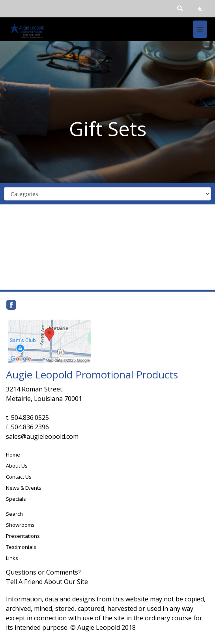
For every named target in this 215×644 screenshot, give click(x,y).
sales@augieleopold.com (42, 436)
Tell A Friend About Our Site (47, 582)
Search (14, 514)
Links (12, 558)
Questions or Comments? (43, 572)
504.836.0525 (30, 417)
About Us (17, 466)
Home (13, 455)
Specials (16, 499)
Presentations (23, 536)
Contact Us (19, 477)
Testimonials (21, 547)
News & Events (24, 488)
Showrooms (20, 525)
